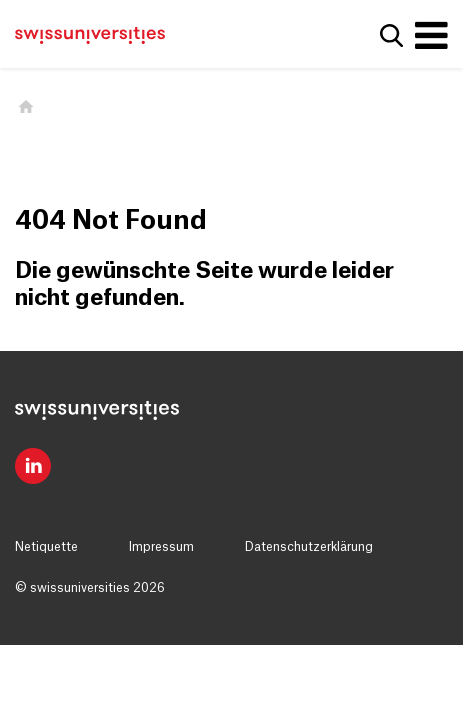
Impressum (161, 547)
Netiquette (46, 547)
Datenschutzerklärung (309, 547)
